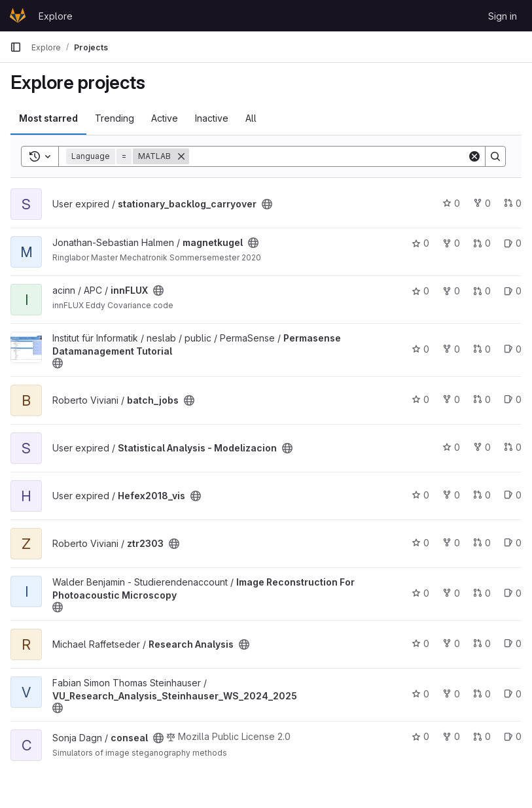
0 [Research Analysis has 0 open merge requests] (482, 643)
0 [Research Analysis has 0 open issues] (513, 643)
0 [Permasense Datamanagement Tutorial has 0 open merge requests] (482, 349)
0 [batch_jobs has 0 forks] (451, 399)
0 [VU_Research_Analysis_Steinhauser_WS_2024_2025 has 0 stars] (420, 694)
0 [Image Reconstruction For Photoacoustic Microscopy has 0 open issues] (513, 593)
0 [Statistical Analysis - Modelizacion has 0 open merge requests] (513, 447)
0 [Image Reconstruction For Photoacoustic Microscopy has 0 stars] (420, 593)
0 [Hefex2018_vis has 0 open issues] (513, 495)
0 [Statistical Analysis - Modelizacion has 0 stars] (451, 447)
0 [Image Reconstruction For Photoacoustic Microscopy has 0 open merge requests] (482, 593)
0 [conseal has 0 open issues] (513, 736)
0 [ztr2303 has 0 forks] (451, 543)
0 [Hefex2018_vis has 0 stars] (420, 495)
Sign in (503, 16)
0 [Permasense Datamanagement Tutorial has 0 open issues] (513, 349)
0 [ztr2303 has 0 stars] (420, 543)
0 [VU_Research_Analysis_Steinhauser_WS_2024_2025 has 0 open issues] (513, 694)
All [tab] (251, 118)
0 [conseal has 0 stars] (420, 736)
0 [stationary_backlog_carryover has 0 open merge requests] (513, 203)
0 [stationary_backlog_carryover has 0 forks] (482, 203)
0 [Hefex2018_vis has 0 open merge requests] (482, 495)
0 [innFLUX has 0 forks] (451, 291)
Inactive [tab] (212, 118)
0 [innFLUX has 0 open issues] (513, 291)
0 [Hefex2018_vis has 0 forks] (451, 495)
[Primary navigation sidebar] (16, 47)
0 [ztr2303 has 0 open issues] (513, 543)
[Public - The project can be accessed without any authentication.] (267, 204)
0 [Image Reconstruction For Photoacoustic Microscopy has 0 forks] (451, 593)
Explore (56, 16)
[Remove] (181, 156)
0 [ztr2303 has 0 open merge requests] (482, 543)
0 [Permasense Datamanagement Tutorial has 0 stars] (420, 349)
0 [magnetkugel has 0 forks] (451, 243)
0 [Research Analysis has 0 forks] (451, 643)
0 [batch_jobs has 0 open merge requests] (482, 399)
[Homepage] (18, 16)
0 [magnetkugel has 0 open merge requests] (482, 243)
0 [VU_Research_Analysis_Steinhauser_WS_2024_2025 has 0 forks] (451, 694)
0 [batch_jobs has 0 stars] (420, 399)
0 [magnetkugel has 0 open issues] (513, 243)
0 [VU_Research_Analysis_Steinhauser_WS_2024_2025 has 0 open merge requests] (482, 694)
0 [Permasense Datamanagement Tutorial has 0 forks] (451, 349)
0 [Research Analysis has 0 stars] (420, 643)
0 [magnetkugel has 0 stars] (420, 243)
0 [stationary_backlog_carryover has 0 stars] (451, 203)
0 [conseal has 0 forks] (451, 736)
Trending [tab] (115, 118)
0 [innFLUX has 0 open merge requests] (482, 291)
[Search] (328, 156)
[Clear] (474, 156)
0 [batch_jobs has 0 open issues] (513, 399)
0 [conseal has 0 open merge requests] (482, 736)
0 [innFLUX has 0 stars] (420, 291)
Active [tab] (165, 118)
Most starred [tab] (48, 118)
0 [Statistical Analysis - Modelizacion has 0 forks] (482, 447)
